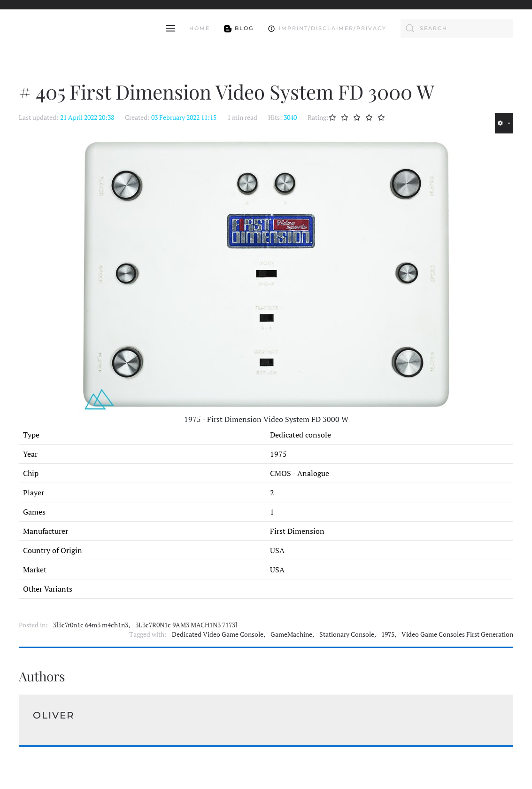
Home (200, 28)
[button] (170, 28)
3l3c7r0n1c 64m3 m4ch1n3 (91, 625)
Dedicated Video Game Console (218, 634)
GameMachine (291, 634)
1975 (388, 634)
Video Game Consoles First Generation (457, 634)
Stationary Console (347, 634)
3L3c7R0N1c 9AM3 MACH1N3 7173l (186, 625)
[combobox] (457, 28)
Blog (239, 28)
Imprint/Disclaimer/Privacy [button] (327, 28)
